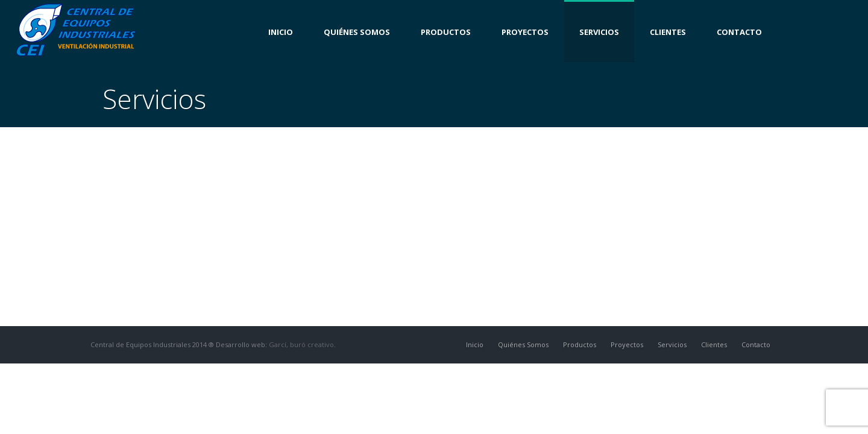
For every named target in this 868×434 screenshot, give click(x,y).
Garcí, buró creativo (301, 344)
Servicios (599, 32)
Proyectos (525, 32)
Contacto (739, 32)
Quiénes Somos (357, 32)
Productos (446, 32)
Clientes (668, 32)
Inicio (281, 32)
